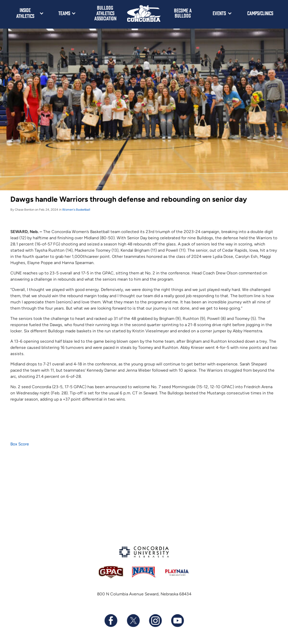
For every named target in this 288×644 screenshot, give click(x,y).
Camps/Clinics (260, 13)
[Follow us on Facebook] (111, 621)
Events (219, 13)
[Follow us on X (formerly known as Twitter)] (133, 621)
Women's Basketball (76, 209)
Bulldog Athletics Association (105, 13)
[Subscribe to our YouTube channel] (177, 621)
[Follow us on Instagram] (155, 621)
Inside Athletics (25, 13)
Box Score (20, 444)
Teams (64, 13)
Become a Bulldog (183, 13)
